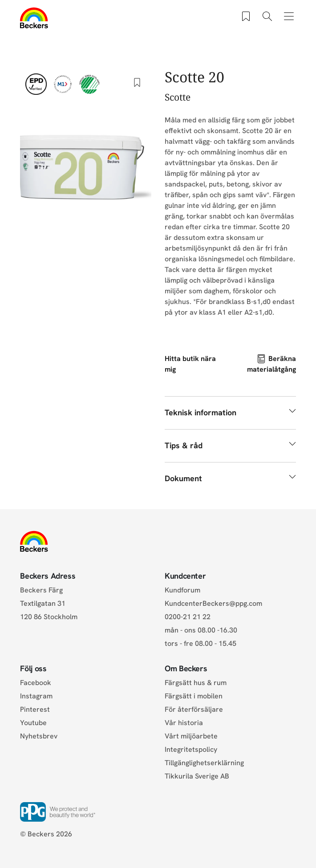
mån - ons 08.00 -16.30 (201, 630)
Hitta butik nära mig (190, 364)
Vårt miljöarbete (191, 736)
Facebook (36, 683)
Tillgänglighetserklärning (204, 763)
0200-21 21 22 (188, 617)
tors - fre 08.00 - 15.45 (201, 643)
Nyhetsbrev (39, 736)
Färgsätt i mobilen (194, 696)
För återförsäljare (194, 709)
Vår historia (184, 723)
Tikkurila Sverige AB (197, 776)
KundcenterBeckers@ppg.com (215, 603)
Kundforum (182, 590)
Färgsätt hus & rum (196, 683)
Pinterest (35, 709)
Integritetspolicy (191, 749)
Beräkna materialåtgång (271, 364)
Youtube (33, 723)
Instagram (36, 696)
